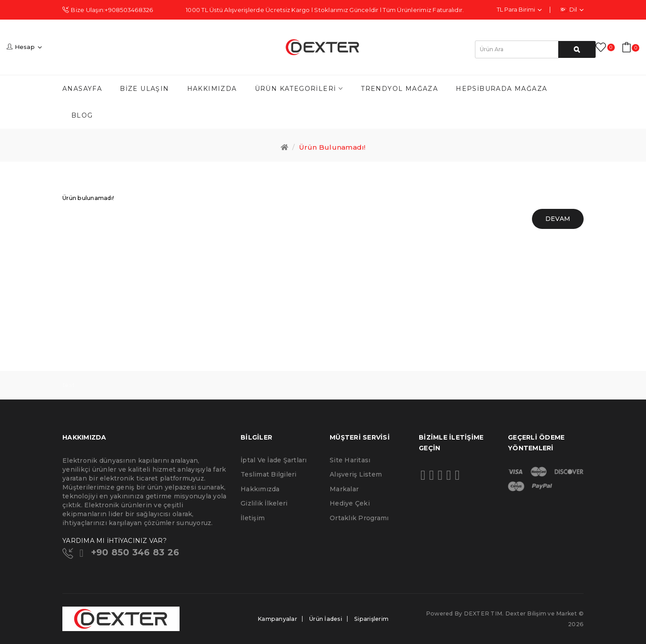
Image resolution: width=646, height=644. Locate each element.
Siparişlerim (371, 619)
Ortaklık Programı (359, 518)
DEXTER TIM (483, 613)
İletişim (253, 518)
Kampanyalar (277, 619)
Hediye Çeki (350, 503)
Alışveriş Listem (356, 474)
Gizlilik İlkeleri (264, 503)
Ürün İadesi (326, 619)
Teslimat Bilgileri (269, 474)
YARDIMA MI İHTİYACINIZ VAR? (114, 541)
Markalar (344, 489)
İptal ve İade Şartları (274, 460)
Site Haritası (350, 460)
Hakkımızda (260, 489)
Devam (558, 219)
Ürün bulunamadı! (332, 147)
